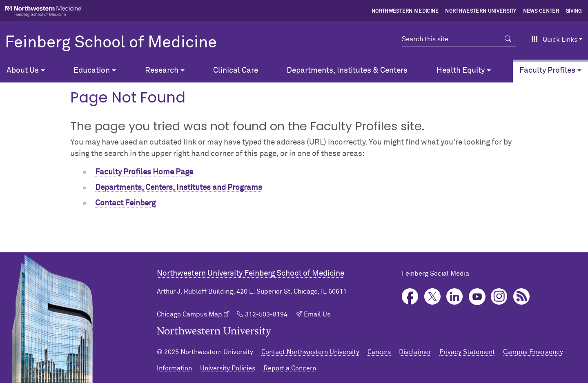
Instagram (499, 297)
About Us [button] (23, 70)
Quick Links (554, 40)
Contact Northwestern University (310, 352)
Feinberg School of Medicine (111, 43)
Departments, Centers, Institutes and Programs (179, 188)
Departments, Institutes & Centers (347, 70)
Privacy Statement (467, 352)
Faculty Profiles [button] (547, 70)
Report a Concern (290, 368)
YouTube (477, 297)
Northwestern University (481, 11)
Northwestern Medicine (405, 11)
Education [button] (92, 70)
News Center (541, 11)
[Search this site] (451, 39)
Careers (379, 352)
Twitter (433, 297)
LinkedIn (455, 297)
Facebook (410, 297)
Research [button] (162, 70)
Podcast (522, 297)
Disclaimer (415, 352)
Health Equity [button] (461, 70)
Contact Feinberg (125, 203)
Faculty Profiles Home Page (144, 172)
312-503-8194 (266, 314)
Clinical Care (236, 70)
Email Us (317, 314)
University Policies (228, 368)
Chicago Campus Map (189, 314)
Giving (574, 11)
